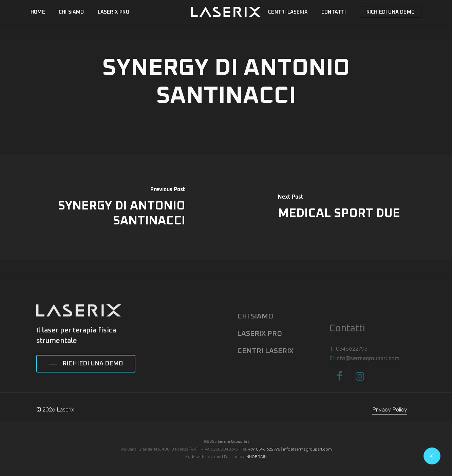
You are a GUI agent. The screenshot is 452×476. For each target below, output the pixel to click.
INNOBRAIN (256, 457)
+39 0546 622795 (264, 449)
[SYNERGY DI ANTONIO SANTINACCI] (113, 207)
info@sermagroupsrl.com (307, 449)
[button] (86, 377)
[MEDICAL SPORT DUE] (339, 207)
